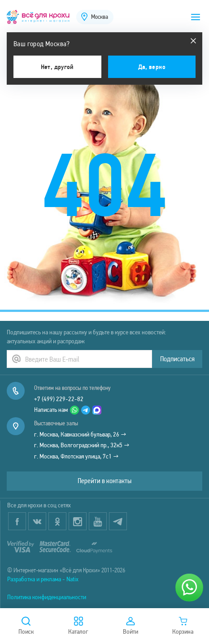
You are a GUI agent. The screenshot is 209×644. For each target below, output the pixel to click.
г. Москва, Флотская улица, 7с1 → (76, 456)
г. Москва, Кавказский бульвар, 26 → (80, 434)
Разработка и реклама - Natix (43, 579)
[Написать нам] (189, 588)
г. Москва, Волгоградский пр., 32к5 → (82, 445)
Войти (131, 626)
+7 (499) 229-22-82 (59, 399)
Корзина (183, 626)
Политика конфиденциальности (47, 597)
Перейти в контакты (104, 481)
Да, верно (152, 67)
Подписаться (177, 359)
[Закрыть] (193, 41)
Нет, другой (57, 67)
